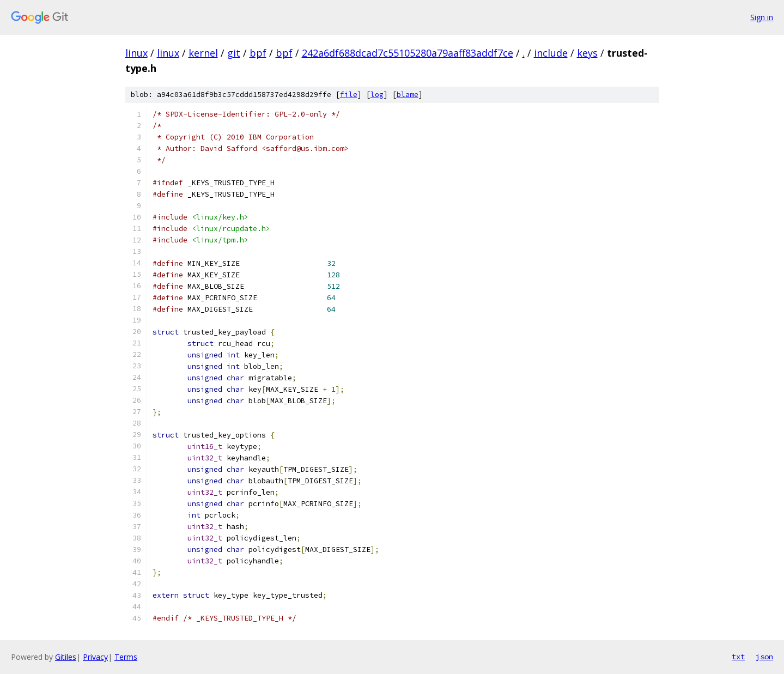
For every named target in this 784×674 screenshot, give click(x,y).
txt (738, 657)
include (551, 53)
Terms (126, 657)
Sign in (762, 17)
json (764, 657)
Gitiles (66, 657)
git (234, 53)
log (377, 95)
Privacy (95, 657)
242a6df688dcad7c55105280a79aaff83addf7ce (408, 53)
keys (587, 53)
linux (136, 53)
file (349, 95)
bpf (258, 53)
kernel (203, 53)
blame (408, 95)
